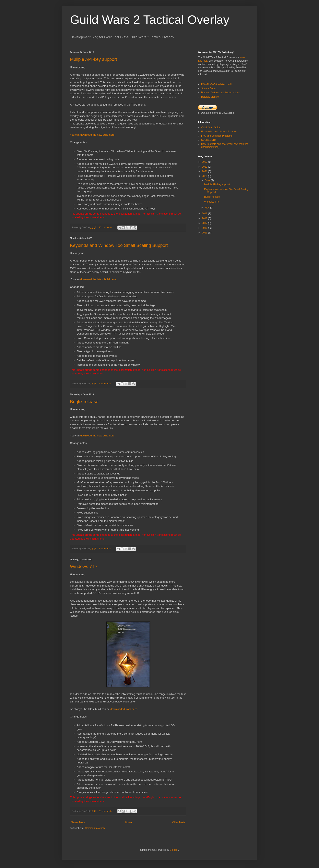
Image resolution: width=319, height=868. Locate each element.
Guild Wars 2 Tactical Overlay (150, 20)
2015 (205, 233)
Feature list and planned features (219, 132)
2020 (205, 176)
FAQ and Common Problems (217, 136)
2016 (205, 228)
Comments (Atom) (95, 828)
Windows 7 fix (84, 566)
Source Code (208, 88)
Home (129, 822)
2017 (205, 223)
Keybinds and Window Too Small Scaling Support (119, 245)
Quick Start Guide (211, 128)
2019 (205, 214)
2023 (205, 162)
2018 (205, 218)
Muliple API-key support (93, 59)
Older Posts (179, 822)
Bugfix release (84, 402)
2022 (205, 167)
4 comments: (105, 548)
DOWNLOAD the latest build (217, 84)
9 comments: (105, 384)
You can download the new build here (92, 135)
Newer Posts (78, 822)
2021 (205, 171)
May (208, 208)
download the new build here (97, 436)
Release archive (210, 97)
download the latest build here (98, 279)
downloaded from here (124, 709)
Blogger (174, 850)
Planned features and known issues (220, 93)
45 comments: (106, 227)
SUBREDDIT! (209, 140)
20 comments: (106, 811)
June (208, 180)
